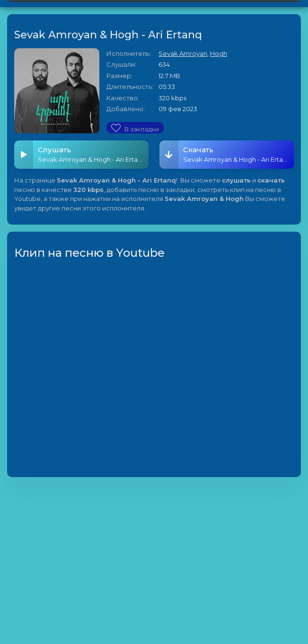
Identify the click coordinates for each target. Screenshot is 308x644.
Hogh (219, 53)
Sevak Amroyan (183, 53)
